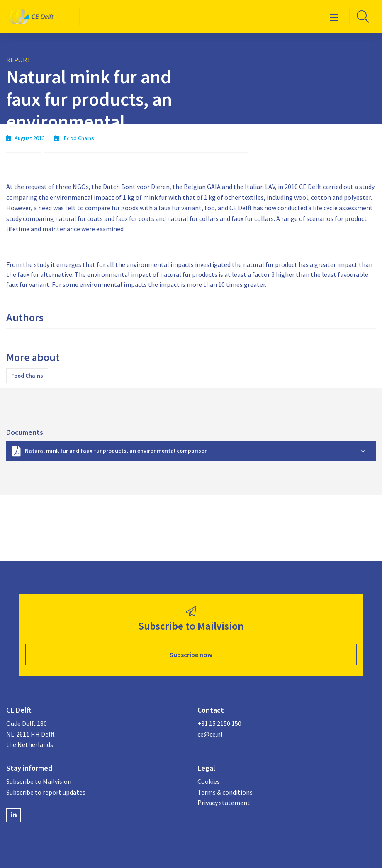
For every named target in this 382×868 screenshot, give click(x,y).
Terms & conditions (225, 792)
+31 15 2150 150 (219, 723)
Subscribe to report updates (46, 792)
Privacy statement (224, 803)
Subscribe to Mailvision (39, 781)
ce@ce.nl (210, 734)
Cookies (209, 781)
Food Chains (27, 376)
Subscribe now (191, 655)
